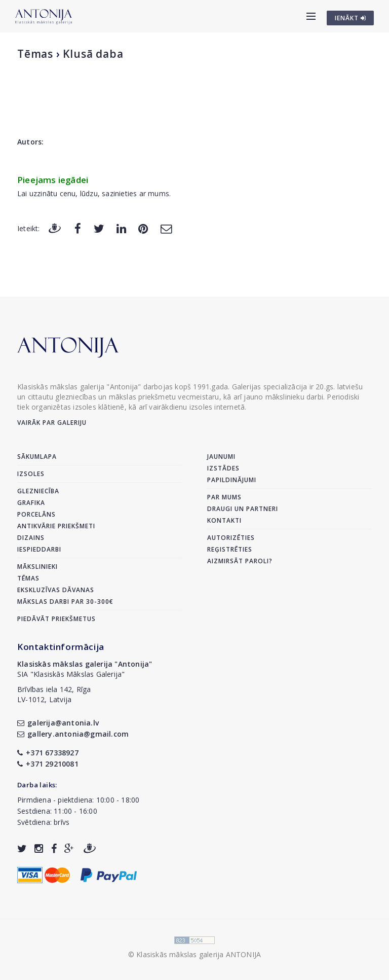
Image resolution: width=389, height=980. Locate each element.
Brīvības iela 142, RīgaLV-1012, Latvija (54, 694)
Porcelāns (36, 514)
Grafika (31, 503)
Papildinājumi (232, 480)
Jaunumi (221, 457)
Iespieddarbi (39, 549)
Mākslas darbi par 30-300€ (65, 602)
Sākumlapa (37, 457)
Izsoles (31, 474)
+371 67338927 (48, 753)
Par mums (224, 497)
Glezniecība (38, 491)
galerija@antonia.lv (58, 723)
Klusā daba (93, 54)
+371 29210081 (48, 764)
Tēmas (35, 54)
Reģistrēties (230, 549)
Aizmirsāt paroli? (240, 561)
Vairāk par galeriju (52, 423)
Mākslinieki (37, 567)
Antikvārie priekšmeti (56, 526)
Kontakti (224, 520)
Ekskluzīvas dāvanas (56, 590)
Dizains (31, 538)
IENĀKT (351, 18)
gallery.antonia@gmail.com (73, 734)
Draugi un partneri (243, 509)
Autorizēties (231, 538)
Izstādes (223, 468)
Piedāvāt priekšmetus (56, 619)
